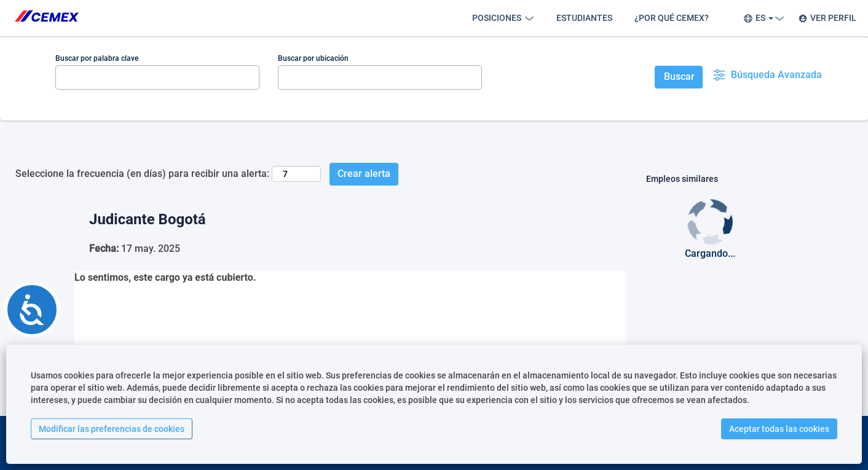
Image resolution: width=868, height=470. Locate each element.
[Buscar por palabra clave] (157, 77)
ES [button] (762, 18)
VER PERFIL (827, 18)
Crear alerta (364, 174)
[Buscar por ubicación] (380, 77)
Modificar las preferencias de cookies (112, 429)
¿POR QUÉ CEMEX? (672, 18)
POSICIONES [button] (503, 18)
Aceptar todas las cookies (779, 429)
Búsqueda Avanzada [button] (767, 75)
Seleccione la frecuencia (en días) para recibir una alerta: (142, 174)
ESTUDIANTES (584, 18)
